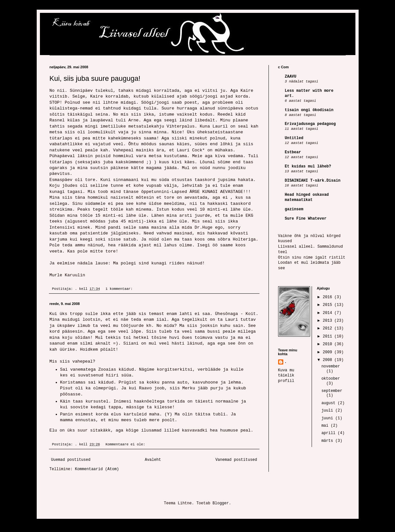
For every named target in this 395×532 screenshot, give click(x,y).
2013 (329, 321)
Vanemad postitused (236, 460)
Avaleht (153, 460)
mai (326, 426)
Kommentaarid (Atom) (97, 469)
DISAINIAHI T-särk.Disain (313, 181)
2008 (329, 360)
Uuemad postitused (71, 460)
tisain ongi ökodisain (309, 110)
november (331, 366)
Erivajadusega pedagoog (310, 124)
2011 (329, 337)
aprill (329, 433)
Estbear (293, 152)
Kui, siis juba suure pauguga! (95, 78)
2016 (329, 297)
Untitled (294, 138)
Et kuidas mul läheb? (308, 166)
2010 (329, 344)
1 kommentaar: (120, 289)
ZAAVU (291, 77)
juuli (328, 411)
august (329, 403)
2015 (329, 305)
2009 (329, 352)
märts (328, 441)
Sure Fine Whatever (306, 219)
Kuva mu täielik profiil (286, 376)
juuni (328, 418)
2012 (329, 328)
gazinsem (294, 209)
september (332, 391)
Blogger (221, 503)
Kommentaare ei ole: (127, 444)
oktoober (331, 379)
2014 (329, 313)
